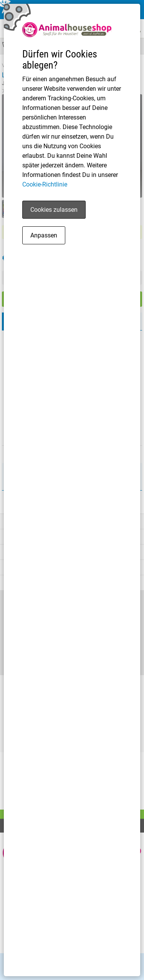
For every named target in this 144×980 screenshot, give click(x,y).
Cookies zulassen (54, 210)
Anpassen (44, 235)
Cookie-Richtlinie (45, 184)
